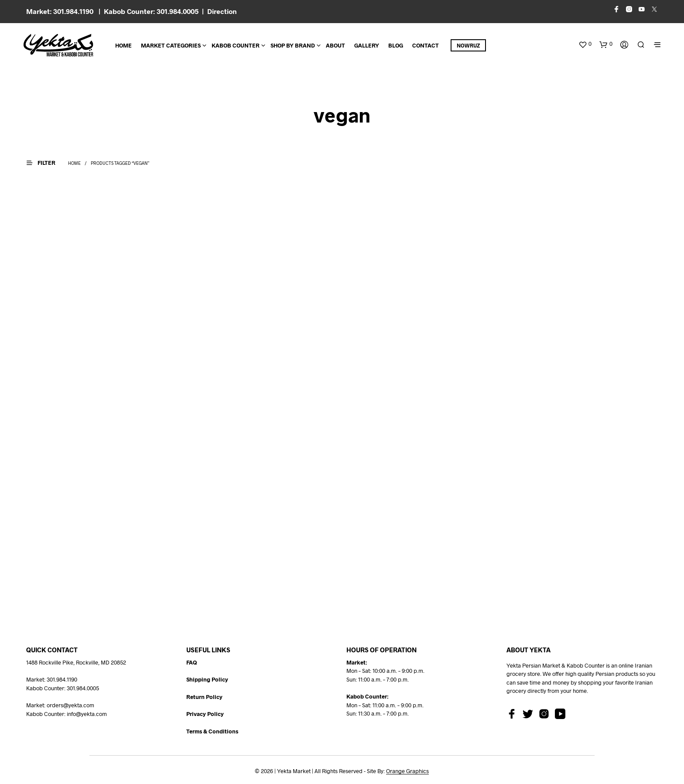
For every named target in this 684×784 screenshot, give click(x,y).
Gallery (367, 45)
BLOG (396, 45)
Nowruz (468, 45)
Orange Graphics (407, 771)
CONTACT (426, 45)
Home (123, 45)
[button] (585, 44)
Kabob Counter (236, 45)
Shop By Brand (293, 45)
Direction (222, 11)
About (335, 45)
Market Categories (171, 45)
